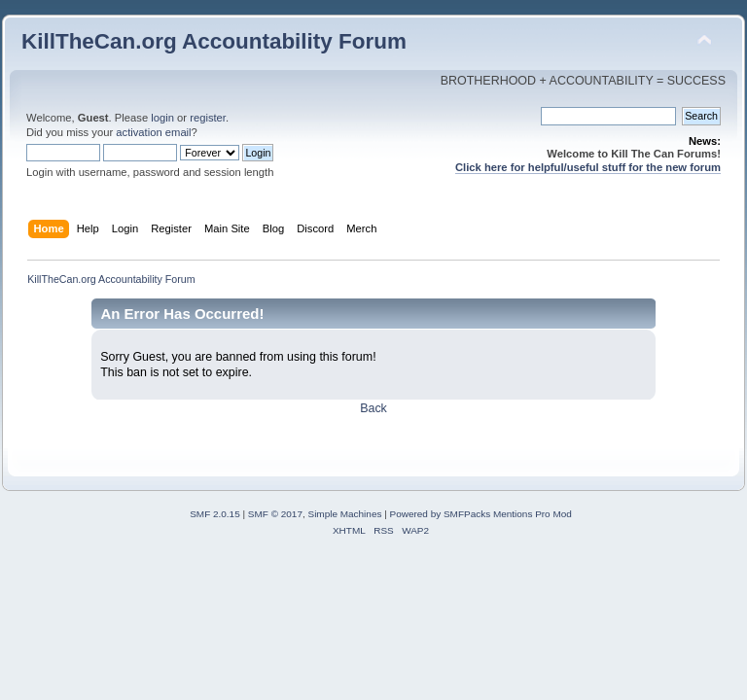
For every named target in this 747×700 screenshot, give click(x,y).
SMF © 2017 (275, 514)
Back (373, 408)
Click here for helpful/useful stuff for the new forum (588, 167)
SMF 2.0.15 (215, 514)
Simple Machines (345, 514)
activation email (153, 132)
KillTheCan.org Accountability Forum (214, 41)
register (208, 118)
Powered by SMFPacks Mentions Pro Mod (481, 514)
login (162, 118)
